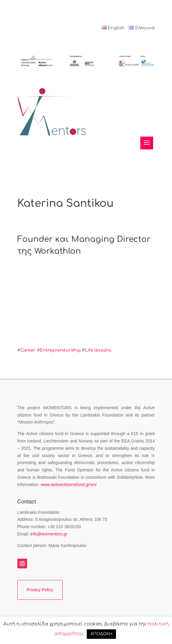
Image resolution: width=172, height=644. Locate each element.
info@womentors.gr (49, 534)
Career (28, 350)
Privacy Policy (40, 590)
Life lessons (98, 350)
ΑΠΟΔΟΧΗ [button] (101, 634)
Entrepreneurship (60, 350)
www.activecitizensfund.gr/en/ (69, 485)
